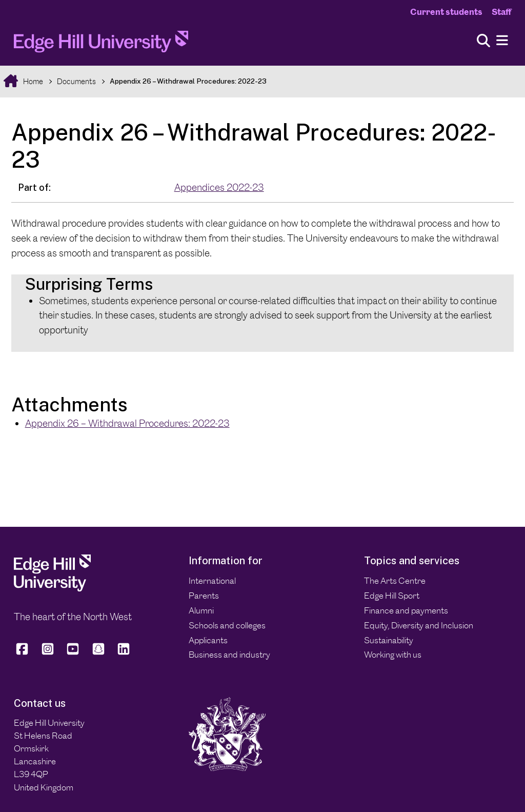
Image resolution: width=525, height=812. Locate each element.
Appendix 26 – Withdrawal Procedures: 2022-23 (188, 81)
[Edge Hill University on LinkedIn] (124, 653)
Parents (204, 596)
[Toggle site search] (483, 41)
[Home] (101, 45)
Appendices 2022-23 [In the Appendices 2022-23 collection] (219, 187)
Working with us (393, 655)
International (212, 581)
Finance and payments (406, 610)
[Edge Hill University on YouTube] (73, 653)
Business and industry (229, 655)
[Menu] (502, 41)
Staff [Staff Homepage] (501, 12)
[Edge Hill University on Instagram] (48, 653)
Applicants (208, 640)
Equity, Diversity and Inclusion (419, 625)
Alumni (201, 610)
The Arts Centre (395, 581)
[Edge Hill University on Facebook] (24, 653)
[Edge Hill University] (52, 588)
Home (32, 81)
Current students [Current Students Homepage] (446, 12)
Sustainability (389, 640)
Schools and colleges (227, 625)
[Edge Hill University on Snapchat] (98, 653)
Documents (76, 81)
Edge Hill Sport (392, 596)
